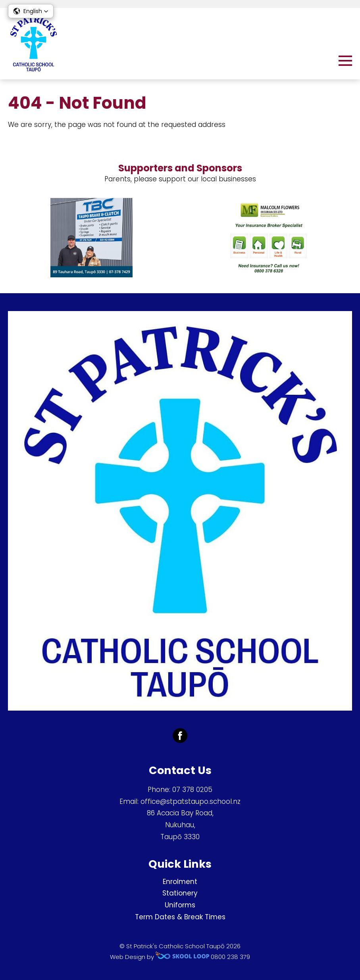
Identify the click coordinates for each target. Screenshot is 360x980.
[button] (31, 11)
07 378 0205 (192, 790)
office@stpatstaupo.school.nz (191, 801)
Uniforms (180, 905)
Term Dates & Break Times (180, 917)
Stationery (180, 893)
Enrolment (180, 882)
